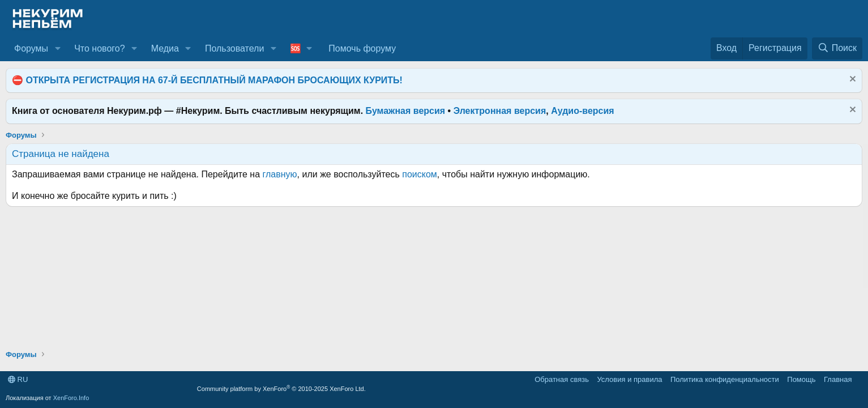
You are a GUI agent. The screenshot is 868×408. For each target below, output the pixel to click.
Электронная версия (500, 111)
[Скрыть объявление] (851, 80)
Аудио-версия (583, 111)
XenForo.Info (71, 398)
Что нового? (99, 48)
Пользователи (234, 48)
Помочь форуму (362, 48)
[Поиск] (837, 48)
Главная (838, 379)
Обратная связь (562, 379)
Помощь (801, 379)
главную (280, 174)
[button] (57, 49)
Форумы (31, 48)
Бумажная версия (406, 111)
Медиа (165, 48)
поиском (420, 174)
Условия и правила (629, 379)
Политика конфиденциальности (725, 379)
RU (18, 379)
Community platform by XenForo (281, 389)
